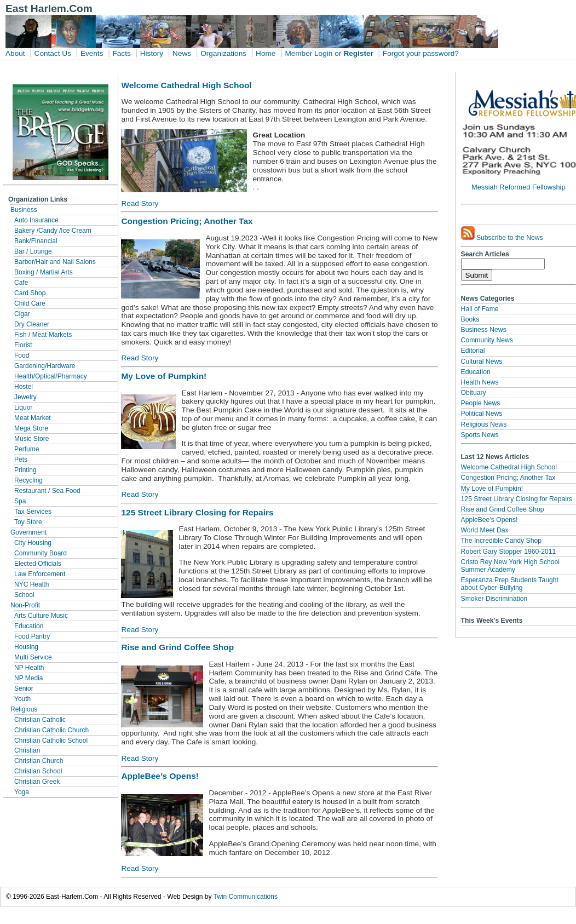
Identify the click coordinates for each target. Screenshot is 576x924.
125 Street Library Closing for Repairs (517, 499)
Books (470, 319)
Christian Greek (37, 782)
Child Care (30, 303)
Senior (24, 688)
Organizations (223, 53)
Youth (22, 699)
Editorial (473, 351)
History (152, 53)
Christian (27, 750)
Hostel (24, 387)
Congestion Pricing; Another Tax (508, 478)
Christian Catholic (40, 720)
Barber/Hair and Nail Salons (55, 262)
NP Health (29, 668)
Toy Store (28, 522)
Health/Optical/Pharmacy (51, 376)
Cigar (22, 314)
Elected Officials (38, 564)
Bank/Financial (36, 241)
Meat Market (33, 418)
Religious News (484, 424)
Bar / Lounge (33, 251)
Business (24, 210)
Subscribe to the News (502, 234)
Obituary (474, 393)
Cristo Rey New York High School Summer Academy (510, 566)
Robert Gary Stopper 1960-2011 (509, 552)
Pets (21, 460)
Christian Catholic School (51, 741)
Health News (480, 382)
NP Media (28, 678)
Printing (25, 470)
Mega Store (31, 428)
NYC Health (31, 584)
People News (481, 403)
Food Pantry (32, 636)
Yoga (22, 792)
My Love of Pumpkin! (492, 489)
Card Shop (30, 293)
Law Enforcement (40, 574)
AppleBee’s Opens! (489, 520)
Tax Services (33, 512)
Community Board (41, 553)
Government (28, 532)
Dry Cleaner (32, 324)
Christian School (38, 771)
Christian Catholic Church (51, 730)
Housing (26, 647)
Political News (482, 414)
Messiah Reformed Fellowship (518, 187)
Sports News (480, 435)
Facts (121, 53)
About (15, 53)
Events (92, 53)
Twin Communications (246, 897)
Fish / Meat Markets (43, 335)
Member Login (309, 53)
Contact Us (53, 53)
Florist (23, 345)
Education (29, 626)
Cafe (21, 283)
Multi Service (33, 657)
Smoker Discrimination (494, 599)
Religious (24, 709)
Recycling (28, 480)
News (182, 53)
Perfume (27, 449)
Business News (484, 330)
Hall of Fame (480, 309)
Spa (20, 501)
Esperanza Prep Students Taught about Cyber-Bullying (510, 584)
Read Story (140, 203)
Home (266, 53)
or (338, 53)
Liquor (23, 408)
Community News (487, 340)
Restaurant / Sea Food (47, 491)
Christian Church (39, 761)
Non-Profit (25, 605)
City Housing (33, 543)
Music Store (31, 439)
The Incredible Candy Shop (501, 541)
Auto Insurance (36, 220)
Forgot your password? (421, 53)
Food (22, 355)
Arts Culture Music (41, 616)
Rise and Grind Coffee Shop (503, 509)
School (24, 595)
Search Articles (485, 254)
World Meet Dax (485, 530)
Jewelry (25, 397)
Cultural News (482, 361)
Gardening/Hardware (45, 366)
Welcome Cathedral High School (509, 467)
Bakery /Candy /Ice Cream (53, 231)
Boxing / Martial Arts (44, 272)
